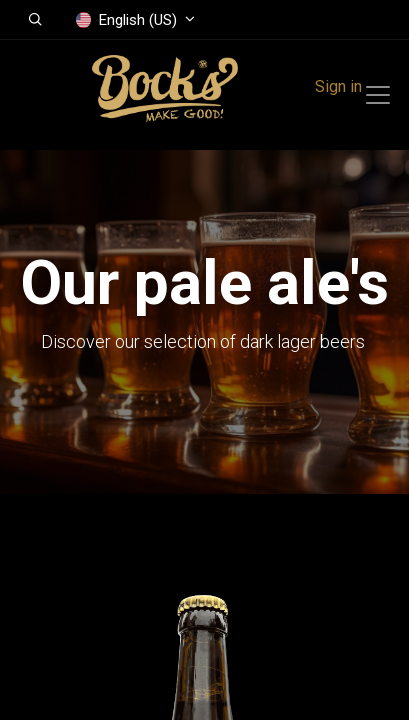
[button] (35, 20)
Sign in (338, 86)
